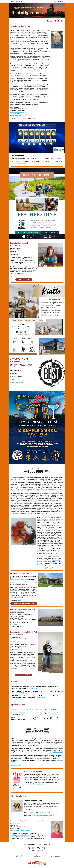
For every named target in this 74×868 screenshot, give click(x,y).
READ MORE (34, 688)
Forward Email (58, 2)
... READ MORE (44, 745)
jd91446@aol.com (50, 568)
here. (47, 37)
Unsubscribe (37, 856)
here (33, 118)
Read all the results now (17, 382)
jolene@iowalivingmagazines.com (20, 580)
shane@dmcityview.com (17, 112)
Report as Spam (55, 856)
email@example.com (44, 844)
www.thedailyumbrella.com (18, 115)
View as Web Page (17, 2)
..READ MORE (41, 697)
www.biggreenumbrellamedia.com (20, 835)
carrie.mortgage (21, 163)
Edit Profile (19, 856)
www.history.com (16, 765)
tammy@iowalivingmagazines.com (35, 784)
